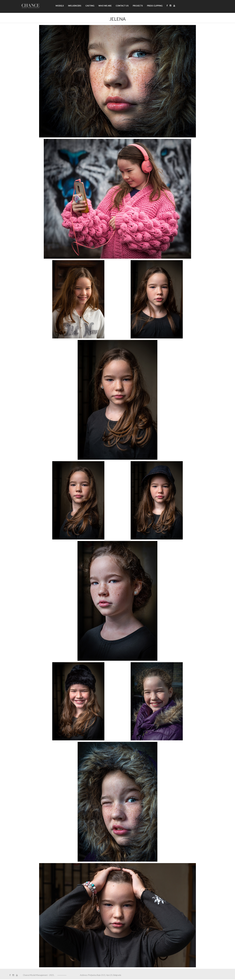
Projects (138, 6)
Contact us (122, 6)
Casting (90, 6)
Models (60, 6)
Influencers (75, 6)
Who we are (105, 6)
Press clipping (155, 6)
